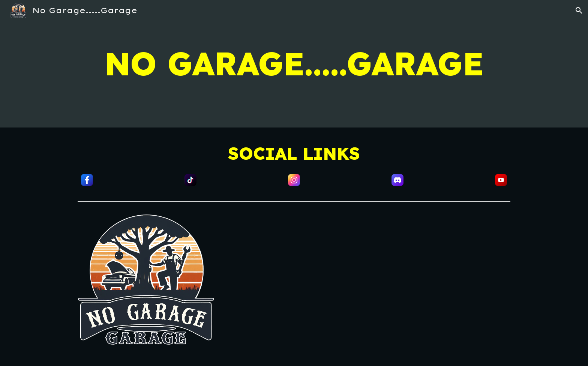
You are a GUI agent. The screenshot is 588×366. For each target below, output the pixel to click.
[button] (579, 10)
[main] (294, 64)
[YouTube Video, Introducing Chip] (405, 286)
